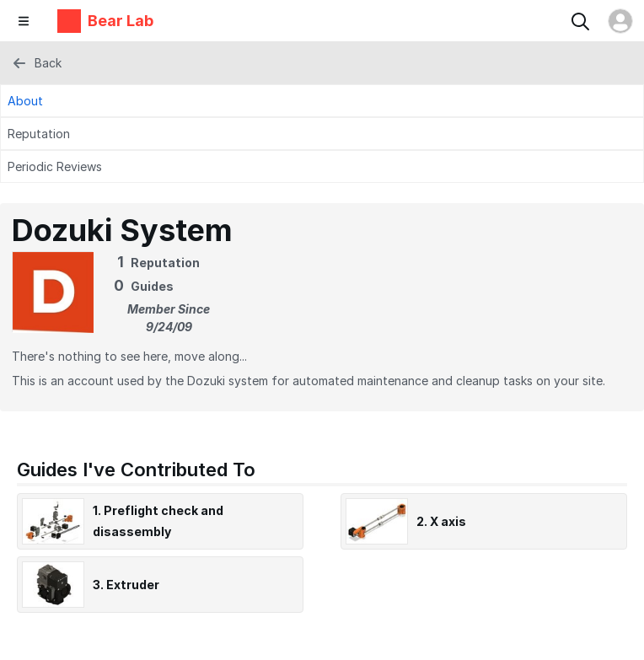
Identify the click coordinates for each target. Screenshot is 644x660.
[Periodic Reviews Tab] (322, 166)
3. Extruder (126, 585)
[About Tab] (322, 101)
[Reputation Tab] (322, 134)
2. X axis (441, 521)
